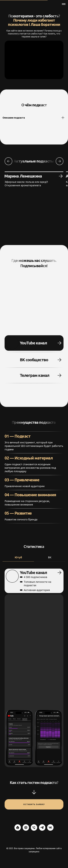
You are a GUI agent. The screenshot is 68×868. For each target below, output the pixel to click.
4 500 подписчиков (35, 577)
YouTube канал (32, 343)
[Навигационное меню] (64, 4)
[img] (12, 375)
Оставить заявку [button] (34, 804)
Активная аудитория (36, 590)
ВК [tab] (50, 557)
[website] (18, 828)
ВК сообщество (32, 360)
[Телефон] (34, 828)
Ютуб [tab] (18, 557)
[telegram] (42, 828)
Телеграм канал (33, 375)
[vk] (50, 828)
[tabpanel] (34, 668)
